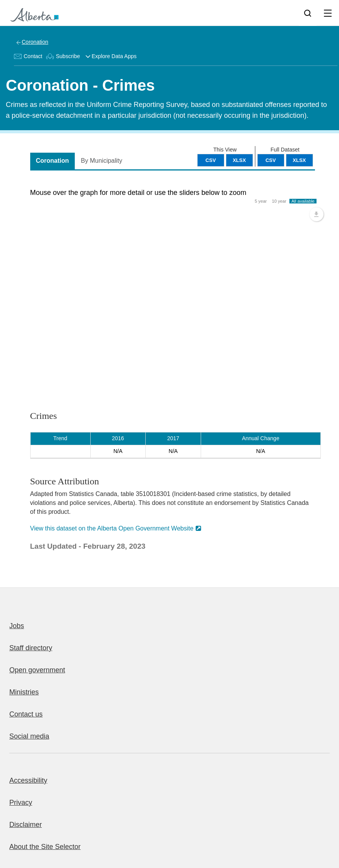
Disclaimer (26, 825)
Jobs (17, 626)
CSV (271, 160)
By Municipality (102, 161)
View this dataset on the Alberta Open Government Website (112, 528)
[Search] (308, 13)
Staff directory (31, 648)
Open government (37, 670)
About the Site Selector (45, 847)
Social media (29, 736)
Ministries (24, 692)
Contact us (26, 714)
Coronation (35, 42)
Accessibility (28, 780)
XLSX (299, 160)
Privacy (21, 803)
